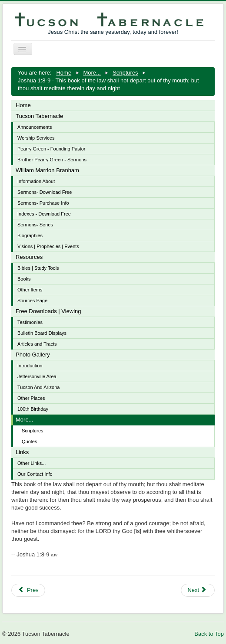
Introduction (30, 366)
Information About (36, 181)
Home (23, 105)
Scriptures (33, 431)
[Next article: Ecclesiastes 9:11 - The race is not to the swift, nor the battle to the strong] (198, 590)
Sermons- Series (35, 225)
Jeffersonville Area (37, 376)
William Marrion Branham (47, 170)
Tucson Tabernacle (39, 116)
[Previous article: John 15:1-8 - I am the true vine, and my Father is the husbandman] (28, 590)
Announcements (35, 127)
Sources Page (32, 301)
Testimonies (30, 322)
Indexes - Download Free (44, 214)
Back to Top (209, 634)
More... (24, 420)
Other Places (31, 398)
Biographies (30, 235)
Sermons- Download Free (45, 192)
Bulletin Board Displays (42, 333)
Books (24, 279)
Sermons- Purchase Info (43, 203)
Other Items (30, 290)
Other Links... (32, 463)
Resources (29, 257)
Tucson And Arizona (38, 387)
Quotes (29, 441)
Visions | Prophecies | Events (48, 246)
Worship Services (36, 138)
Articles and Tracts (37, 344)
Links (22, 452)
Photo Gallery (33, 355)
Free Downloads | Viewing (48, 311)
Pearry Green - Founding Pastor (52, 149)
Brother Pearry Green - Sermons (52, 160)
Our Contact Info (35, 474)
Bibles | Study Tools (38, 268)
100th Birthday (33, 409)
